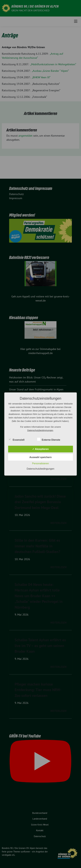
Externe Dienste (49, 439)
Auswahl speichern (40, 457)
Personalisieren (40, 463)
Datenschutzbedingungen (40, 469)
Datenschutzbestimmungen (40, 430)
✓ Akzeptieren (40, 449)
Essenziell (16, 439)
